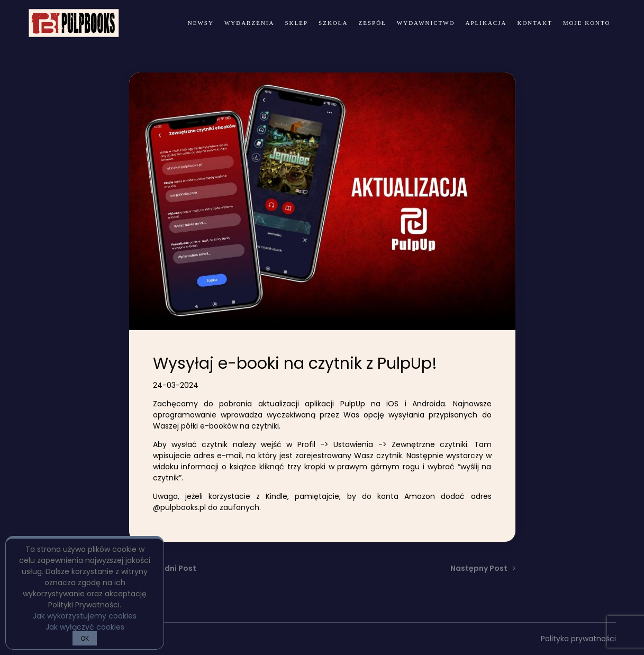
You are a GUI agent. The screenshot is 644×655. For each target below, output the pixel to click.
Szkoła (333, 23)
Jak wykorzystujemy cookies (85, 616)
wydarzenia (250, 23)
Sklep (296, 23)
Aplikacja (486, 23)
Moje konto (587, 23)
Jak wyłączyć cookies (85, 627)
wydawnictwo (426, 23)
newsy (201, 23)
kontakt (534, 23)
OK (85, 638)
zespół (372, 23)
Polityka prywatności (578, 639)
